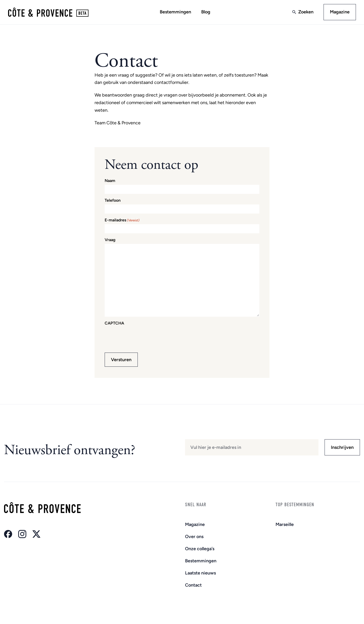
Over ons (194, 537)
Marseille (285, 524)
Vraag (110, 240)
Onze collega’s (200, 549)
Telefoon (113, 200)
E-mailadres (122, 220)
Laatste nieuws (200, 573)
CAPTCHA (114, 323)
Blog (206, 12)
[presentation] (143, 337)
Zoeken (306, 12)
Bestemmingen (175, 12)
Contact (193, 585)
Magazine (340, 12)
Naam (110, 181)
